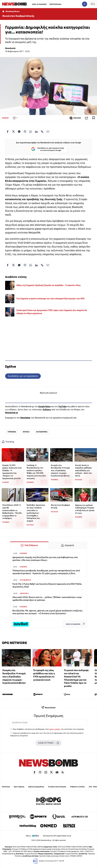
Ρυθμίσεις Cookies (77, 787)
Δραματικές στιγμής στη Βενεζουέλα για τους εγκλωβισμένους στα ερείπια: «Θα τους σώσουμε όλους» (45, 559)
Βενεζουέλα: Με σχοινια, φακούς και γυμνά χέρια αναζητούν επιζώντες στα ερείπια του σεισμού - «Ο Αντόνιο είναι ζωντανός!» (47, 612)
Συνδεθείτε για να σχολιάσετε (23, 376)
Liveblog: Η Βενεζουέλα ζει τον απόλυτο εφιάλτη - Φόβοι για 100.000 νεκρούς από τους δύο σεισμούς (36, 472)
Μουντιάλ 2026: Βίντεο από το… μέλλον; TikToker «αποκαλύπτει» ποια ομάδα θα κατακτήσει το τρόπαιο (47, 599)
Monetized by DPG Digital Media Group (57, 836)
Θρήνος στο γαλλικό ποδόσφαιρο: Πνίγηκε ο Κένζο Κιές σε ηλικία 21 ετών (85, 509)
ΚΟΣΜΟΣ (5, 118)
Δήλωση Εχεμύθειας (36, 787)
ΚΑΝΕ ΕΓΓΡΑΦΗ (48, 743)
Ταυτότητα (6, 787)
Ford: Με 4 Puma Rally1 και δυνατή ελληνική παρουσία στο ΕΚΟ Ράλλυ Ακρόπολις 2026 (47, 585)
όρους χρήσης (55, 729)
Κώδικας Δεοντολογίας (57, 787)
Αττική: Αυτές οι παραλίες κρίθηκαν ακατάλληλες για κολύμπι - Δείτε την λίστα (83, 470)
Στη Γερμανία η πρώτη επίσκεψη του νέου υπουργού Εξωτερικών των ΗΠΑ (50, 299)
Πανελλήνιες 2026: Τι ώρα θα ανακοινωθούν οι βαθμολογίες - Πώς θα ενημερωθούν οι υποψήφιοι (12, 512)
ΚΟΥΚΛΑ (26, 432)
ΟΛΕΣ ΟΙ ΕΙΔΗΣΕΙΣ (39, 4)
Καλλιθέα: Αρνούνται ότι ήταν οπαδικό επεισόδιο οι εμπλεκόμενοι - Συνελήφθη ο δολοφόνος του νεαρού (36, 513)
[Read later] (94, 118)
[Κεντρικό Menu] (93, 4)
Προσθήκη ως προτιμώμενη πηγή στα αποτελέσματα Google (48, 149)
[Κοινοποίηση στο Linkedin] (36, 132)
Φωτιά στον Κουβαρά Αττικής (18, 16)
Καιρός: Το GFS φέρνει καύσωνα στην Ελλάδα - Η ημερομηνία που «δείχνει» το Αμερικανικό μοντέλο (12, 472)
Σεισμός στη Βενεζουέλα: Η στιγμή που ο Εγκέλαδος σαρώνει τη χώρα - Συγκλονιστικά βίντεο (60, 470)
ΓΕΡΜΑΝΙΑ (12, 432)
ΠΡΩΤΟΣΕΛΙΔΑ (55, 4)
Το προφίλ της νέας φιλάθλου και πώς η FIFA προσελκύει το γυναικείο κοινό (44, 675)
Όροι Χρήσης (19, 787)
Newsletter (25, 418)
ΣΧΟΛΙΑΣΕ (75, 118)
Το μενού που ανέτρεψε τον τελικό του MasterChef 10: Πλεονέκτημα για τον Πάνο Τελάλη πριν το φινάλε (76, 678)
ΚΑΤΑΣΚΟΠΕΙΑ (42, 432)
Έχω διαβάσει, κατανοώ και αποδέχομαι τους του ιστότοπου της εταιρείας (49, 729)
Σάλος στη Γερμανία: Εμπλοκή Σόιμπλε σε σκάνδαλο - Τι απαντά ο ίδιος (49, 285)
